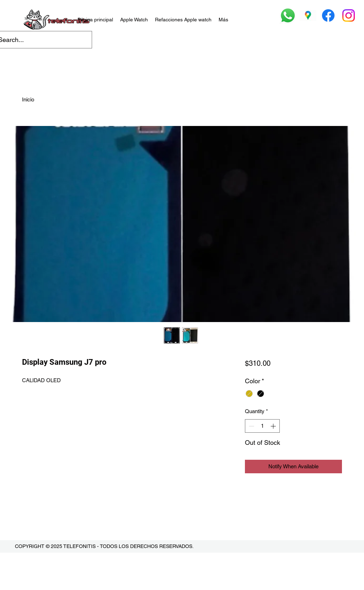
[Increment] (274, 426)
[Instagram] (349, 15)
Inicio (28, 99)
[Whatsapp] (288, 15)
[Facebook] (328, 15)
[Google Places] (308, 15)
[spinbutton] (262, 426)
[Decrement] (251, 426)
